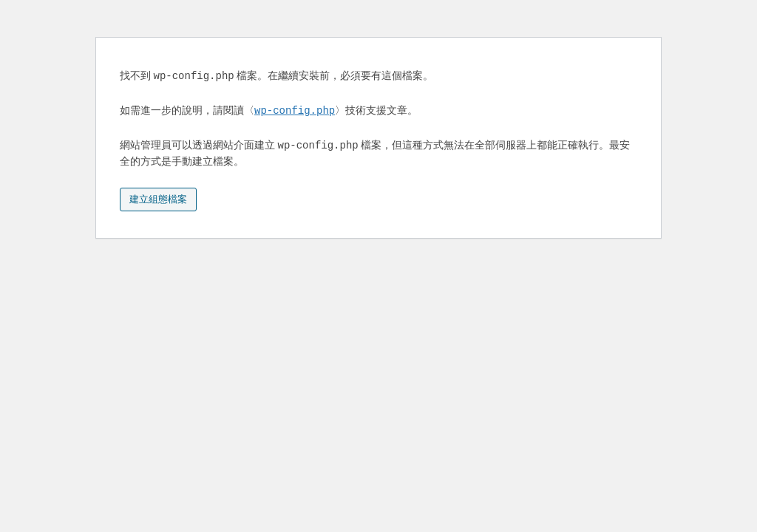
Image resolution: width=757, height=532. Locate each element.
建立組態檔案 (158, 199)
